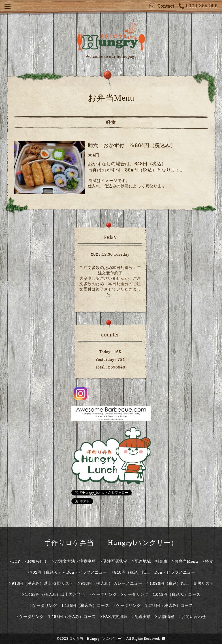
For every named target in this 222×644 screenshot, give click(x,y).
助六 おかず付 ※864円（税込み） (132, 145)
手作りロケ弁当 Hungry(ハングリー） (111, 543)
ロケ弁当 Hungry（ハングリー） (97, 638)
